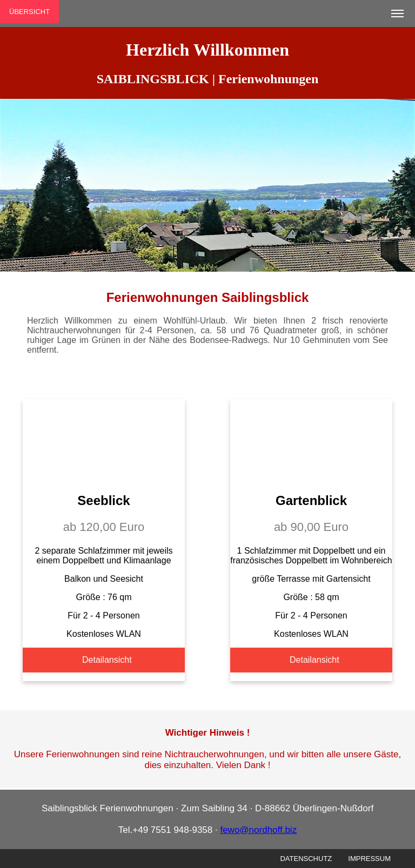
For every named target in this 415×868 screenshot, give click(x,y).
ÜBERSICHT (29, 12)
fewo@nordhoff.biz (258, 830)
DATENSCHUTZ (306, 859)
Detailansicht (107, 660)
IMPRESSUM (369, 859)
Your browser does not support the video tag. (104, 440)
